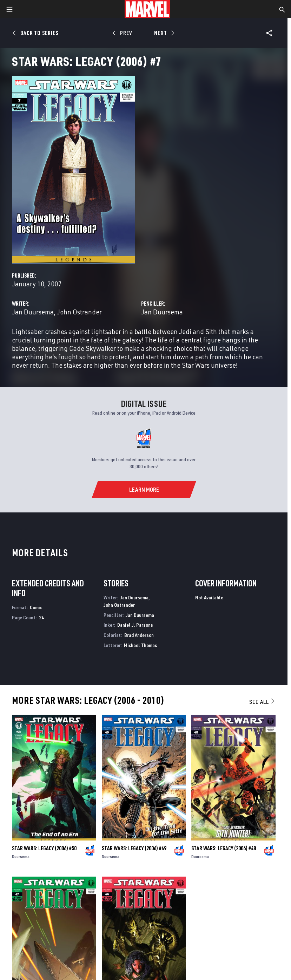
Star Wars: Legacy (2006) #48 (224, 848)
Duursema (21, 856)
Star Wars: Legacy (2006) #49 (134, 848)
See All (262, 702)
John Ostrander (79, 312)
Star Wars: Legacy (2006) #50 (44, 848)
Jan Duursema (33, 312)
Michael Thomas (141, 645)
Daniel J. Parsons (135, 625)
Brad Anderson (139, 635)
